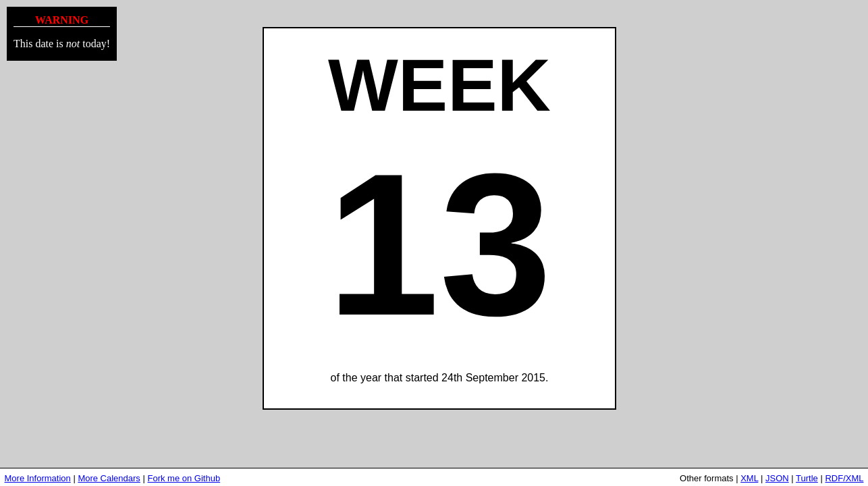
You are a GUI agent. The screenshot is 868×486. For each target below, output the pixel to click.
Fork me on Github (184, 478)
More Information (38, 478)
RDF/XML (844, 478)
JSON (777, 478)
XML (749, 478)
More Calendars (109, 478)
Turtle (807, 478)
